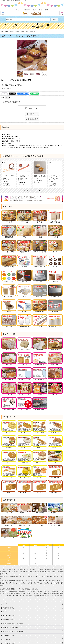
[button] (3, 13)
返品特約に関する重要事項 (11, 102)
